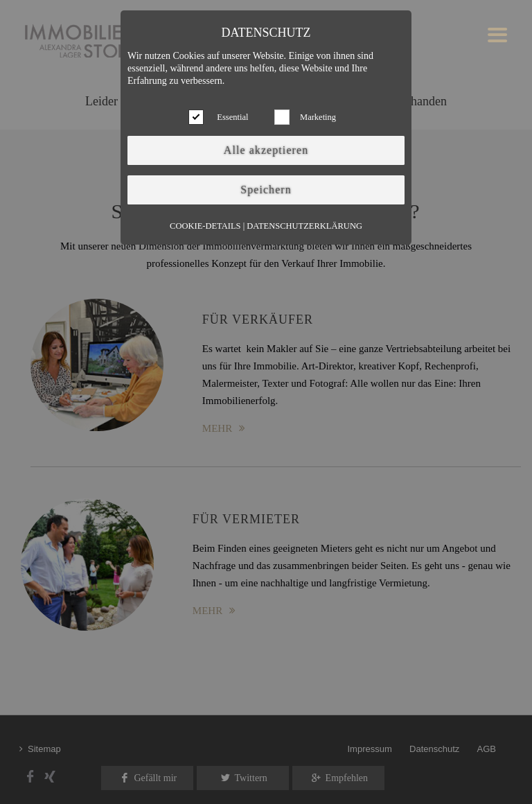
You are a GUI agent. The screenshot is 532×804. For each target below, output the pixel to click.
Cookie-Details (205, 226)
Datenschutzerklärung (304, 226)
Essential (232, 117)
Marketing (318, 117)
